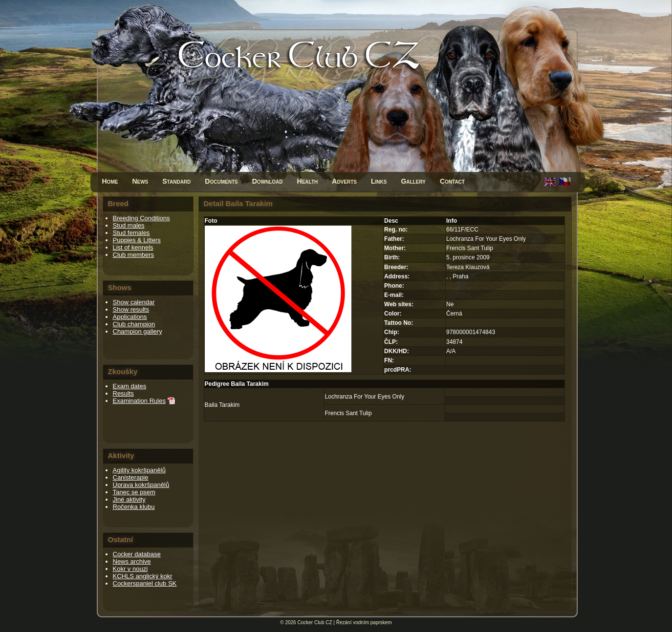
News (140, 181)
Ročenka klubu (134, 507)
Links (379, 181)
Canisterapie (131, 477)
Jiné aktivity (129, 499)
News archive (132, 561)
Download (268, 181)
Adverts (344, 181)
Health (308, 181)
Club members (134, 255)
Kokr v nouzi (130, 569)
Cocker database (137, 554)
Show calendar (134, 302)
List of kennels (133, 247)
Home (110, 181)
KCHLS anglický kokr (143, 576)
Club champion (134, 324)
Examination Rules (139, 401)
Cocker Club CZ (314, 622)
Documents (221, 181)
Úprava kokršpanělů (141, 485)
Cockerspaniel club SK (145, 583)
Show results (131, 309)
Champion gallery (138, 331)
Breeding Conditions (141, 218)
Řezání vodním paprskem (364, 622)
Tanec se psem (134, 492)
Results (123, 393)
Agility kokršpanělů (139, 470)
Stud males (129, 225)
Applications (130, 317)
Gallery (413, 181)
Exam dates (130, 386)
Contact (452, 181)
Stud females (131, 233)
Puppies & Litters (137, 240)
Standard (176, 181)
